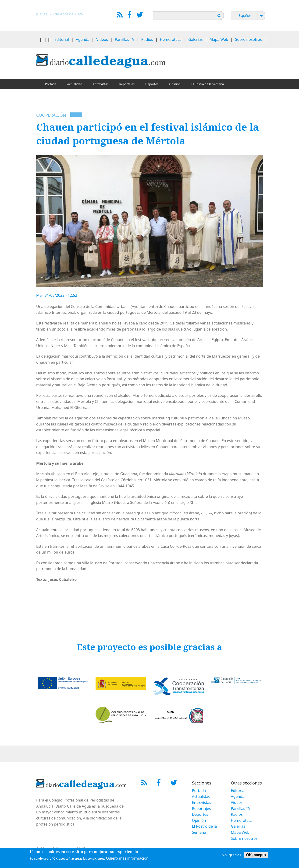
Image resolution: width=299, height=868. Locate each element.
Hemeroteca (171, 39)
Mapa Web (219, 39)
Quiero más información (127, 859)
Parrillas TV (125, 39)
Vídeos (102, 39)
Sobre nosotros (249, 39)
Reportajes (127, 84)
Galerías (195, 39)
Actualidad (75, 84)
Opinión (175, 84)
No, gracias (231, 855)
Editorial (62, 39)
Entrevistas (101, 84)
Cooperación (51, 115)
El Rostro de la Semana (208, 84)
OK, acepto (256, 855)
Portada (51, 84)
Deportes (152, 84)
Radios (147, 39)
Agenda (83, 39)
